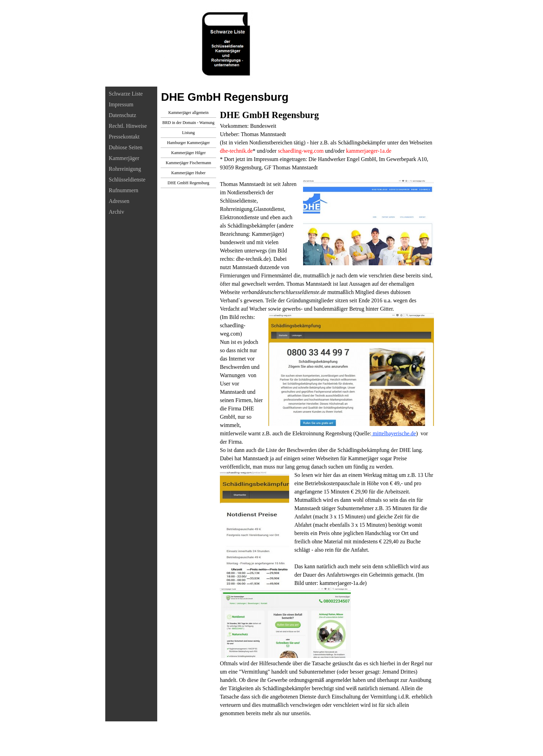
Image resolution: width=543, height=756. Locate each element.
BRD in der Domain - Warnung (188, 123)
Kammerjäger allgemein (188, 113)
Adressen (119, 201)
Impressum (121, 104)
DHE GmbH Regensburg (188, 183)
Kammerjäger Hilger (188, 153)
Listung (189, 133)
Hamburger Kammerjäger (188, 143)
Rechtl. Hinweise (128, 126)
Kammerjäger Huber (189, 173)
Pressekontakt (124, 137)
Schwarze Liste (126, 94)
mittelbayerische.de (394, 433)
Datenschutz (122, 115)
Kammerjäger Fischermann (189, 163)
